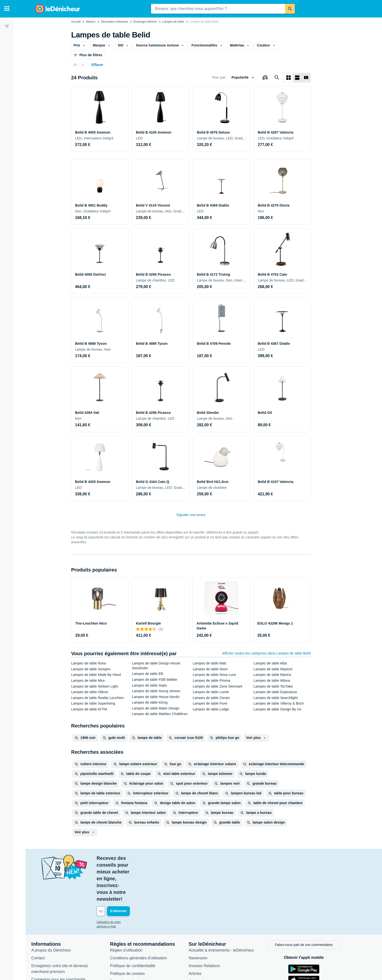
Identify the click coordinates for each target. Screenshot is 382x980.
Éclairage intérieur (145, 22)
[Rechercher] (290, 9)
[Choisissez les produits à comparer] (265, 78)
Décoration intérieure (114, 22)
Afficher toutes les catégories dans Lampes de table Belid (267, 653)
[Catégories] (7, 9)
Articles (200, 932)
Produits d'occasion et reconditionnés (226, 948)
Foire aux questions (54, 946)
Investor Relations (210, 924)
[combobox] (218, 9)
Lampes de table (173, 22)
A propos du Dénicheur (56, 909)
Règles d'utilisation (131, 909)
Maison (91, 22)
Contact (43, 916)
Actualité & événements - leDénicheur (227, 909)
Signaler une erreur (191, 515)
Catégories (203, 940)
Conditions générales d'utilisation (144, 916)
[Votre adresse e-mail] (135, 870)
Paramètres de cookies (135, 940)
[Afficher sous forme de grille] (288, 78)
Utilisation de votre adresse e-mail (124, 881)
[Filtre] (7, 26)
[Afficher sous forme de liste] (297, 78)
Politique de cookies (133, 932)
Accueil (76, 22)
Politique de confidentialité (138, 924)
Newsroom (203, 916)
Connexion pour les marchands (63, 938)
